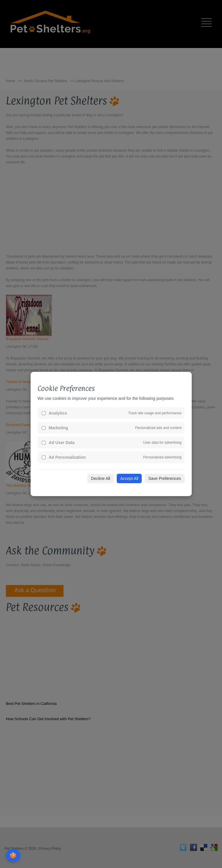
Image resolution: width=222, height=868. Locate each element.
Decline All (100, 478)
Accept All (129, 478)
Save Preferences (165, 478)
